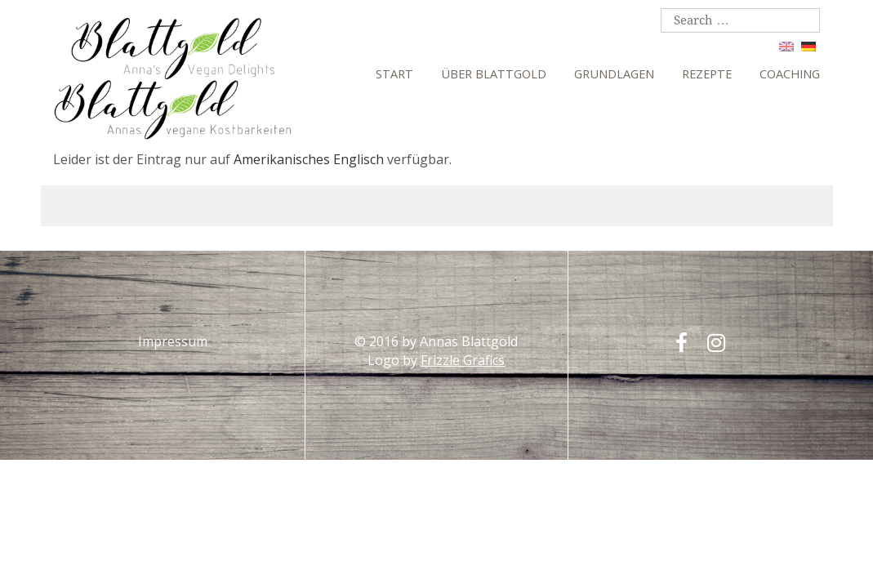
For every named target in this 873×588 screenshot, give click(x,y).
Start (394, 74)
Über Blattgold (494, 74)
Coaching (790, 74)
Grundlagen (614, 74)
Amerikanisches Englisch (309, 159)
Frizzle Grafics (463, 360)
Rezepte (707, 74)
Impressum (173, 341)
